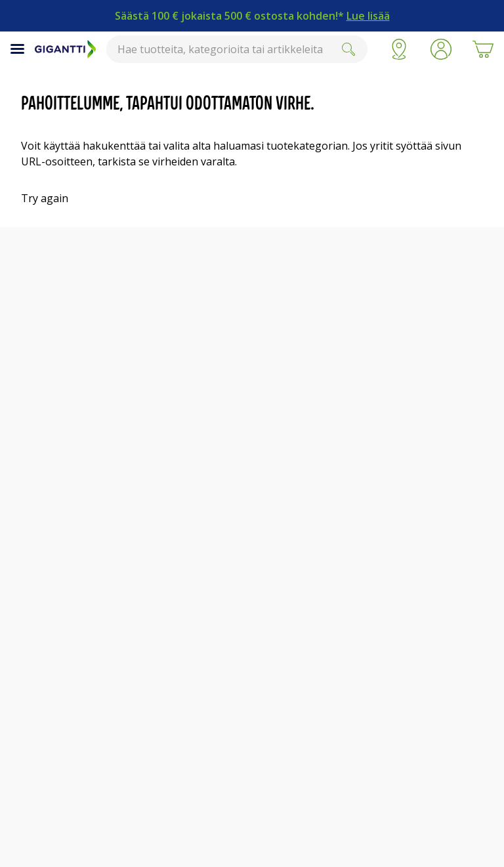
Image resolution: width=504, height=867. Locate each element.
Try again (45, 198)
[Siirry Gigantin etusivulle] (65, 49)
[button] (441, 49)
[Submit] (348, 49)
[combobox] (237, 49)
